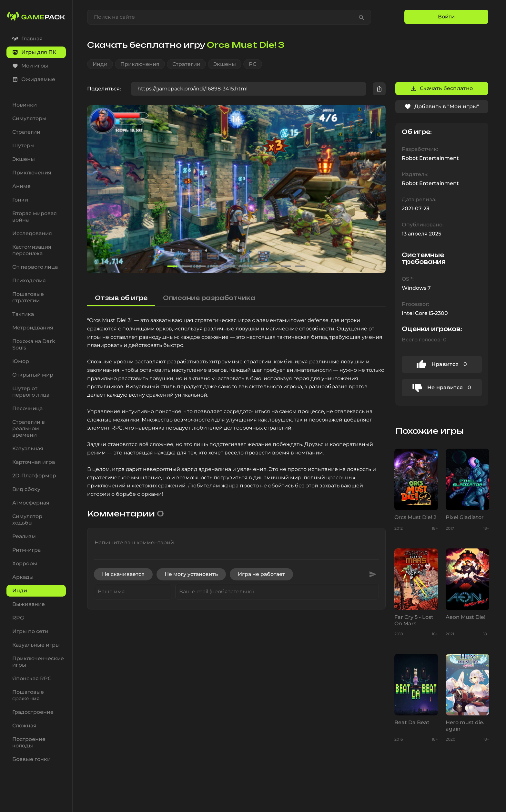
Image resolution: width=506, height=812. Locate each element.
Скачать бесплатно (442, 88)
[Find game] (361, 17)
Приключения (140, 64)
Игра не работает (261, 574)
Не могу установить (191, 574)
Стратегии (186, 64)
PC (253, 64)
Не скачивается (123, 574)
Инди (100, 64)
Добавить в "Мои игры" (442, 107)
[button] (378, 189)
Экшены (225, 64)
